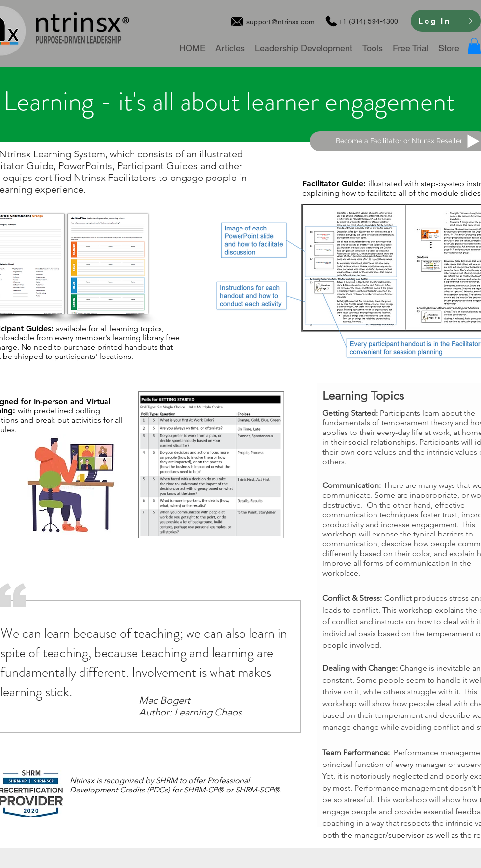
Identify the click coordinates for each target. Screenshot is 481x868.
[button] (474, 46)
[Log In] (446, 21)
